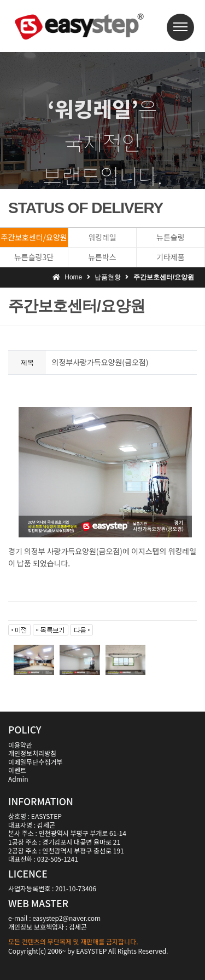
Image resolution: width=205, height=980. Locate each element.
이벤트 (17, 770)
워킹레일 (102, 237)
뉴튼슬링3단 (34, 257)
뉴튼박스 (102, 257)
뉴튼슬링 (171, 237)
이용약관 (20, 745)
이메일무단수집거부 (35, 762)
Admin (18, 779)
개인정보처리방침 (32, 753)
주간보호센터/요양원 (34, 237)
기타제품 (171, 257)
